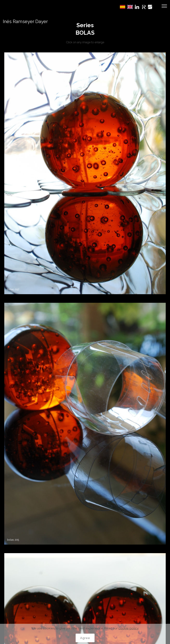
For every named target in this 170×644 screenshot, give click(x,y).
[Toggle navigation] (164, 6)
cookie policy (128, 628)
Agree (85, 638)
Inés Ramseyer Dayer (25, 21)
